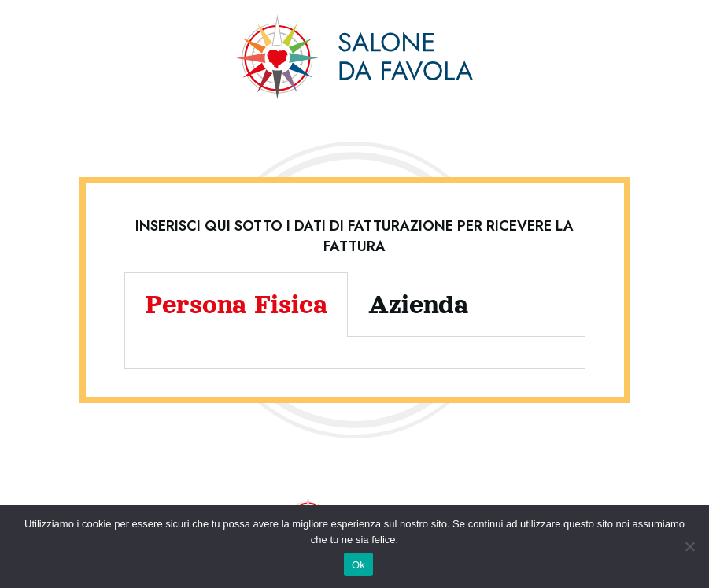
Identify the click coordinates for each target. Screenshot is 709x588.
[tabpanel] (355, 353)
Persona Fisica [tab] (236, 305)
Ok (358, 565)
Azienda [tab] (418, 305)
